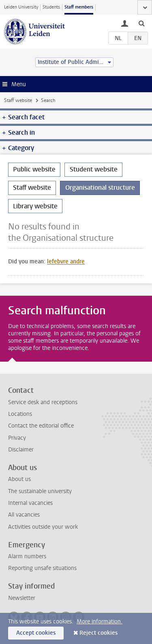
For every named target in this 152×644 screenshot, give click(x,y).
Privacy (17, 438)
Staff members (79, 7)
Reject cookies (98, 633)
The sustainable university (40, 491)
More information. (100, 622)
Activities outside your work (43, 527)
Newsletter (22, 598)
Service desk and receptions (43, 402)
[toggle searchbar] (141, 23)
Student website (94, 169)
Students (51, 7)
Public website (34, 169)
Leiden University (21, 7)
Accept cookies (36, 633)
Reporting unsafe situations (42, 568)
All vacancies (24, 515)
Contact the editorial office (41, 426)
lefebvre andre (66, 262)
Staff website (18, 100)
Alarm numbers (27, 556)
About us (19, 479)
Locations (20, 414)
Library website (35, 206)
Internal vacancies (30, 503)
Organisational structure (100, 187)
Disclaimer (21, 450)
